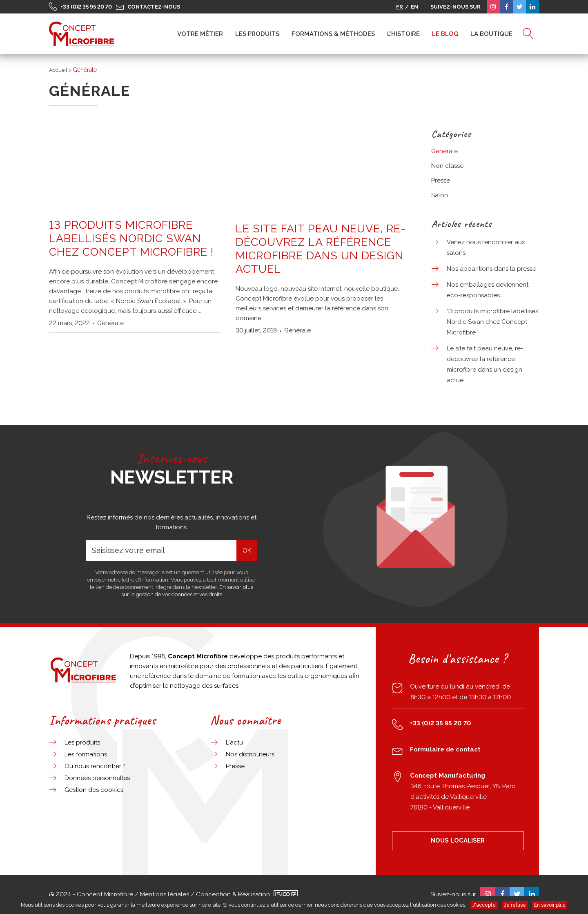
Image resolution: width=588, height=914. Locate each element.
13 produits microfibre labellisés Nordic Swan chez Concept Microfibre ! (131, 238)
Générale (110, 323)
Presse (441, 181)
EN (414, 7)
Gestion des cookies (94, 790)
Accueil (58, 70)
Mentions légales (165, 894)
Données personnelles (97, 778)
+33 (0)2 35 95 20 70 (86, 7)
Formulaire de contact (445, 749)
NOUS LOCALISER (458, 840)
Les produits (82, 742)
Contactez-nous (154, 7)
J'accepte (484, 905)
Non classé (447, 166)
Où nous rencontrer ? (95, 766)
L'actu (234, 742)
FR (400, 7)
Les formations (86, 754)
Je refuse (515, 905)
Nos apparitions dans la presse (491, 269)
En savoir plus (550, 905)
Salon (440, 195)
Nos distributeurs (250, 754)
